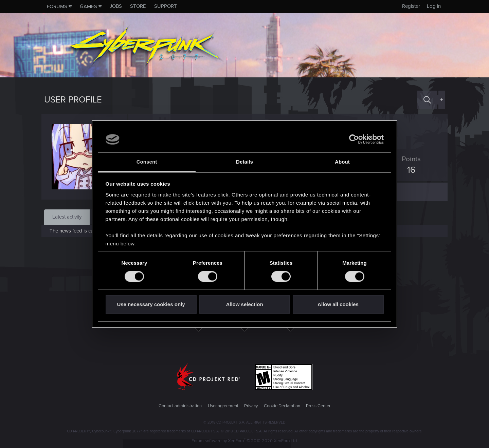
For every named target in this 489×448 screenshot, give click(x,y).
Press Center (318, 406)
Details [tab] (244, 162)
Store (138, 6)
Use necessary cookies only (151, 304)
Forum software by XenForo (245, 441)
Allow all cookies (338, 304)
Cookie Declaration (282, 406)
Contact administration (180, 406)
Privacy (251, 406)
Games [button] (88, 6)
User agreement (223, 406)
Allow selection (244, 304)
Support (166, 6)
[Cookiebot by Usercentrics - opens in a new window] (354, 139)
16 (409, 170)
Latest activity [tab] (67, 217)
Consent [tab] (147, 162)
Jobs (116, 6)
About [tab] (342, 162)
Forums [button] (57, 6)
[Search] (427, 100)
